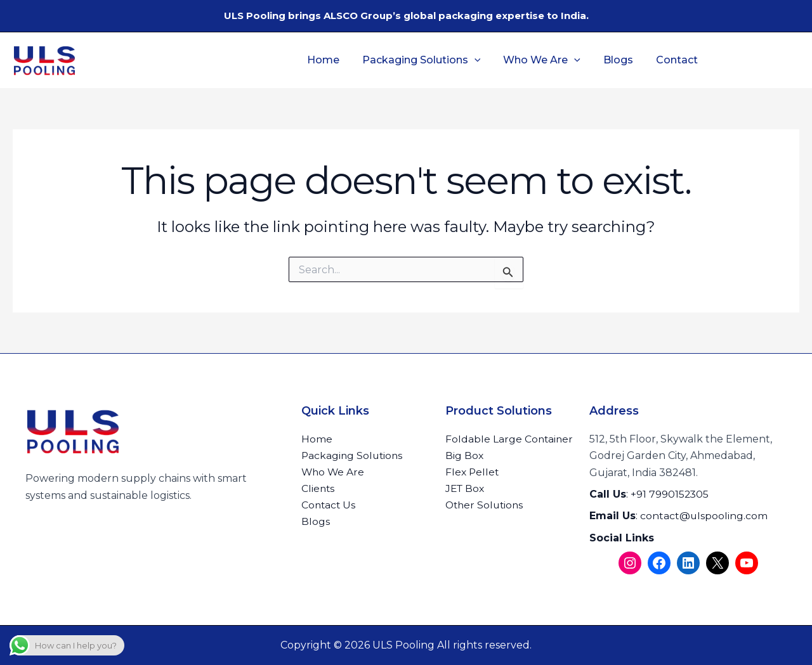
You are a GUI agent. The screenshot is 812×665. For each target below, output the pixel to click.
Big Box (465, 455)
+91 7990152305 (670, 494)
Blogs (619, 60)
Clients (318, 489)
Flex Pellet (473, 473)
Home (331, 60)
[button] (480, 60)
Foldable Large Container (510, 439)
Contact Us (329, 506)
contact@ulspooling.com (704, 516)
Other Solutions (486, 506)
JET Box (466, 489)
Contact (675, 60)
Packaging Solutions (427, 60)
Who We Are (545, 60)
